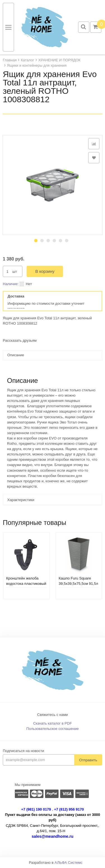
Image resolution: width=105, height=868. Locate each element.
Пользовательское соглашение (53, 729)
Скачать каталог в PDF (52, 723)
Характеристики (21, 500)
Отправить (88, 760)
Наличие (10, 284)
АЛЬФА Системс (69, 863)
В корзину (45, 271)
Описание (16, 355)
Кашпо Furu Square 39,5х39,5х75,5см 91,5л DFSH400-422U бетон (79, 584)
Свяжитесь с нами (53, 715)
